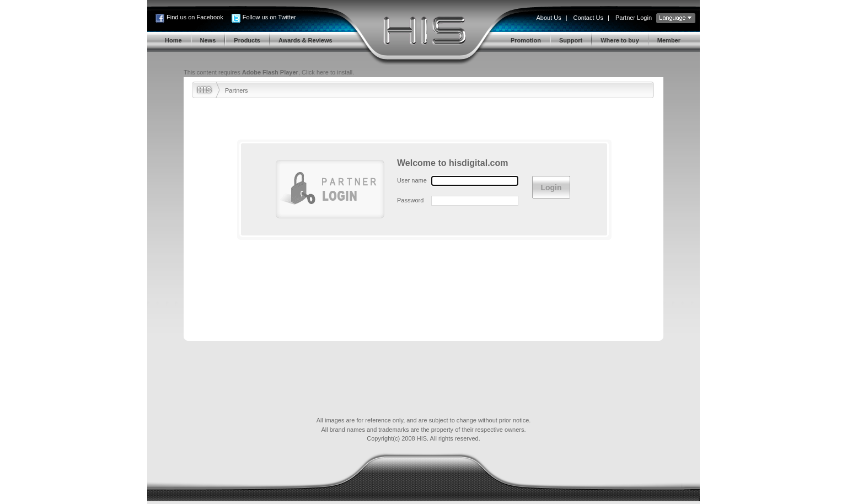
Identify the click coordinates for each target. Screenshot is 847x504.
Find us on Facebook (195, 17)
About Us (548, 18)
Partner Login (634, 18)
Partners (237, 90)
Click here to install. (328, 72)
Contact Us (588, 18)
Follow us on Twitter (269, 17)
